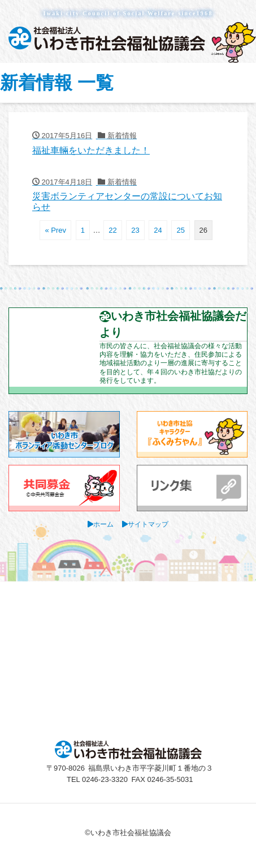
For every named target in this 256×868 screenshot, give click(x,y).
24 (158, 230)
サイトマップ (148, 524)
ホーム (103, 524)
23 (135, 230)
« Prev (55, 230)
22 (112, 230)
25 (180, 230)
